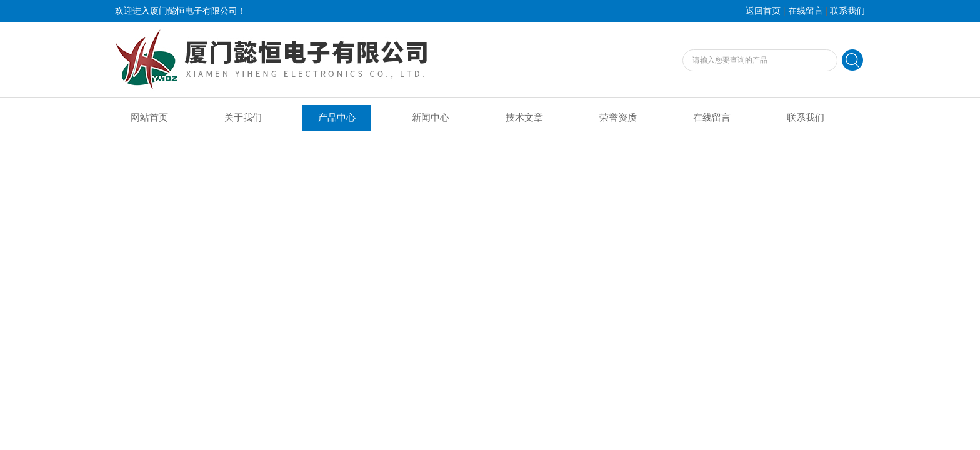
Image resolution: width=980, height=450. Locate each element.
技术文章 (524, 117)
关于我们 (243, 117)
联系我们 (847, 11)
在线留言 (806, 11)
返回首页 (763, 11)
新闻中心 (431, 117)
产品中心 (337, 117)
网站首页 (149, 117)
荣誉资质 (618, 117)
